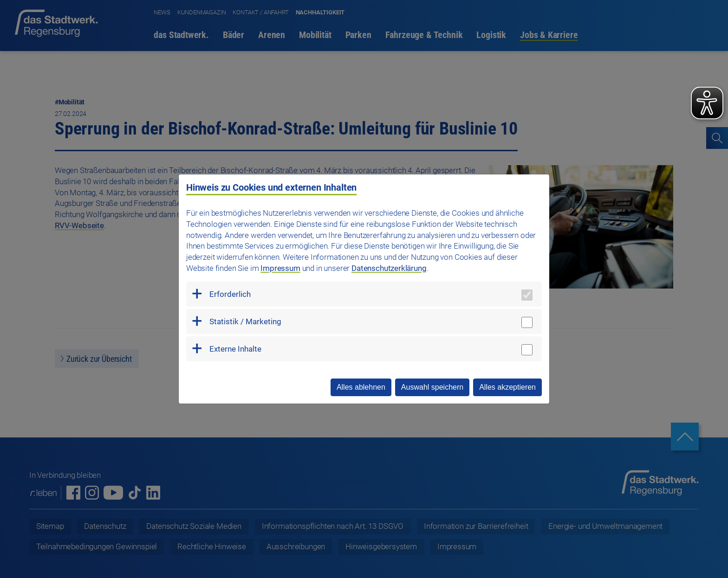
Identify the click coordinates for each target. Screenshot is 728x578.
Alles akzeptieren (507, 387)
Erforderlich (230, 294)
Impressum (280, 268)
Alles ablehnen (361, 387)
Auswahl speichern (432, 387)
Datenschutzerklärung (389, 268)
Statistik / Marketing (245, 321)
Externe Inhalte (235, 349)
